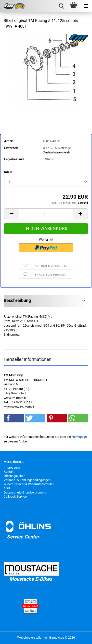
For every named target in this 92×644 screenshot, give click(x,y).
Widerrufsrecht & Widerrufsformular (29, 484)
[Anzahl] (46, 214)
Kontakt (9, 472)
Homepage (79, 437)
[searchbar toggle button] (61, 6)
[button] (12, 214)
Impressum (12, 467)
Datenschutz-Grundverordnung (25, 492)
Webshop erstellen (30, 638)
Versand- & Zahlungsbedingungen (27, 480)
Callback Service (15, 497)
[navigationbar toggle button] (86, 6)
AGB (7, 488)
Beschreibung (17, 300)
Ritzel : (9, 172)
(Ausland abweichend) (56, 153)
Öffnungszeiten (14, 476)
